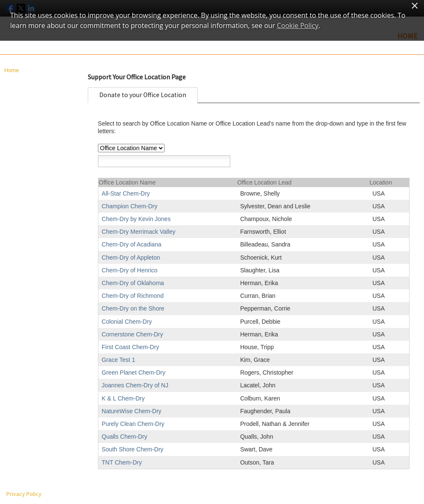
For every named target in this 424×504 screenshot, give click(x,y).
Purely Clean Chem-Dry (133, 424)
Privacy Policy (24, 494)
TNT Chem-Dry (122, 462)
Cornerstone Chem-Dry (132, 334)
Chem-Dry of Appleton (131, 258)
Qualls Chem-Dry (124, 437)
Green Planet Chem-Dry (134, 372)
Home (12, 70)
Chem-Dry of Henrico (130, 270)
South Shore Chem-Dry (133, 449)
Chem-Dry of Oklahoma (133, 283)
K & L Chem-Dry (123, 398)
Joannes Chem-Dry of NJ (135, 385)
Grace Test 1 (119, 360)
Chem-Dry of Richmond (133, 296)
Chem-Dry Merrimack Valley (139, 232)
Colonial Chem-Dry (127, 322)
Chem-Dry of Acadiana (132, 244)
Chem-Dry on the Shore (133, 308)
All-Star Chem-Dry (126, 193)
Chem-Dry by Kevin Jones (136, 219)
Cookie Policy (298, 25)
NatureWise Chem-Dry (132, 411)
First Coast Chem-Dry (130, 347)
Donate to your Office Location (143, 95)
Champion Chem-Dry (130, 206)
